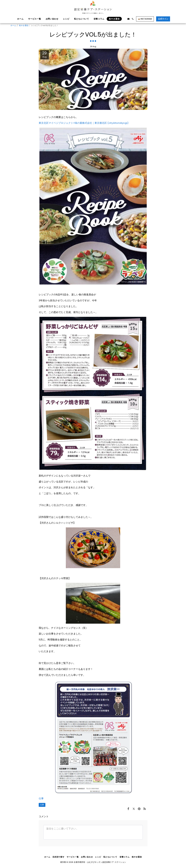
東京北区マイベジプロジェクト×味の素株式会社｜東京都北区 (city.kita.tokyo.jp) (84, 123)
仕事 (41, 799)
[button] (124, 19)
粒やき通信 (24, 25)
